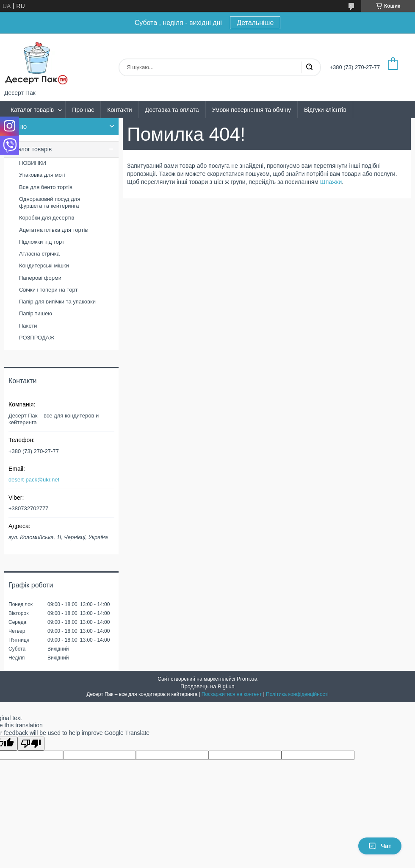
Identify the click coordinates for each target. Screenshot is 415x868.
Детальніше (255, 23)
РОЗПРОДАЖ (37, 338)
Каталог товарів (32, 110)
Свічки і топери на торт (48, 290)
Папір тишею (36, 313)
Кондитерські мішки (44, 266)
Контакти (119, 110)
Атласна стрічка (39, 254)
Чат (380, 846)
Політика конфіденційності (297, 694)
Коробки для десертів (47, 218)
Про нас (83, 110)
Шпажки (331, 182)
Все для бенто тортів (46, 187)
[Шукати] (309, 67)
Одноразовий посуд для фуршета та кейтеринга (50, 202)
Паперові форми (40, 278)
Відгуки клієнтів (325, 110)
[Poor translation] (31, 744)
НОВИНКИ (33, 163)
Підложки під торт (42, 242)
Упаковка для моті (42, 175)
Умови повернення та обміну (252, 110)
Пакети (28, 326)
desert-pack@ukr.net (34, 480)
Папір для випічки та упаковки (57, 302)
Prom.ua (247, 679)
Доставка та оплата (172, 110)
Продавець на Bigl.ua (207, 686)
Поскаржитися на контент (232, 694)
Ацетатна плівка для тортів (53, 230)
